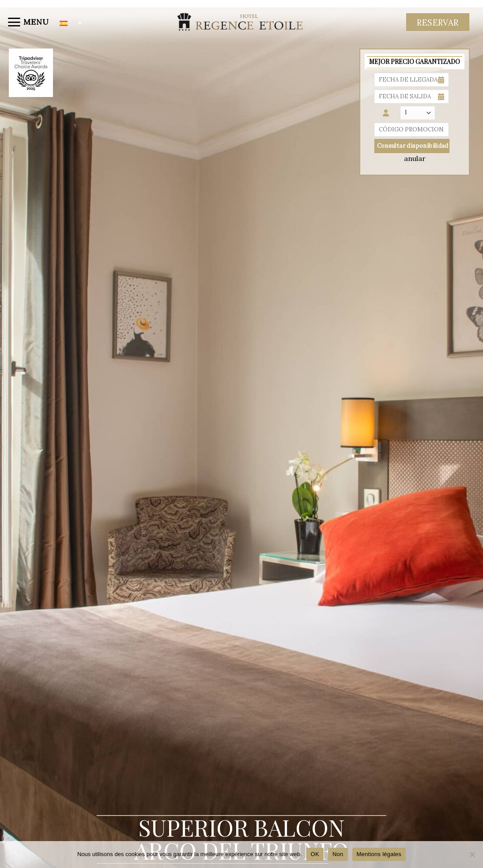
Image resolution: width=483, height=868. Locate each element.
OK (315, 854)
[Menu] (28, 22)
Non (338, 854)
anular (415, 158)
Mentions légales (379, 854)
